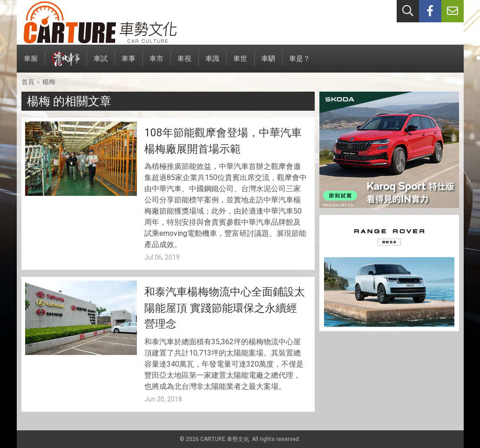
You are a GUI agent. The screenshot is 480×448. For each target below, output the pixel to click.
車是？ (300, 64)
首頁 (28, 82)
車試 (101, 64)
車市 (156, 64)
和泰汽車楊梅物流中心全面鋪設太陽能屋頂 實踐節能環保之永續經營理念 (225, 308)
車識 (212, 64)
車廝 (31, 64)
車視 (184, 64)
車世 (240, 64)
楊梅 (49, 82)
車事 (128, 64)
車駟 (268, 64)
